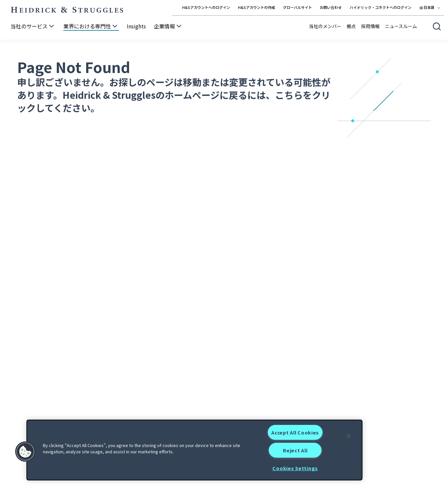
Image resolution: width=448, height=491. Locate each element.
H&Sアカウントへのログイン (206, 7)
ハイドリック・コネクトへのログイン (380, 7)
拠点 (351, 26)
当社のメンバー (325, 26)
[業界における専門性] (91, 26)
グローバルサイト (297, 7)
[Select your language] (430, 7)
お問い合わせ (331, 7)
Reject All (295, 450)
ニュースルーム (401, 26)
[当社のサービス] (33, 26)
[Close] (349, 436)
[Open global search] (437, 26)
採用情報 (370, 26)
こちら (289, 95)
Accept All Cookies (295, 432)
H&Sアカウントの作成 (257, 7)
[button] (25, 452)
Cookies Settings (295, 468)
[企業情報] (168, 26)
